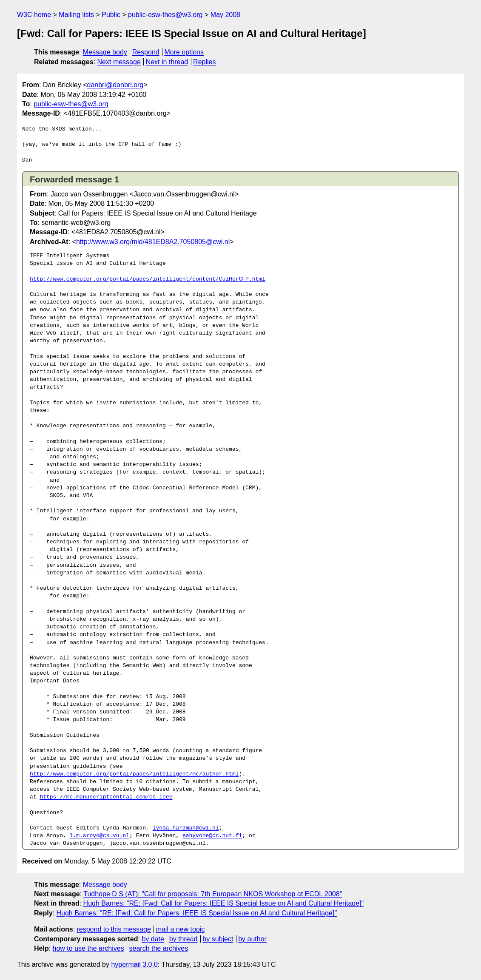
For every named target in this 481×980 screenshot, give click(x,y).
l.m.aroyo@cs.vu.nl (100, 836)
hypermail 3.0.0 (134, 964)
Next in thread (167, 62)
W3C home (34, 15)
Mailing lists (76, 15)
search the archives (159, 948)
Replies (204, 62)
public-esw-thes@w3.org (165, 15)
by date (153, 939)
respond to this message (114, 929)
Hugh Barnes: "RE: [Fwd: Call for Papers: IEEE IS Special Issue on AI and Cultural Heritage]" (224, 903)
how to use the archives (88, 948)
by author (252, 939)
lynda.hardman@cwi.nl (186, 828)
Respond (146, 52)
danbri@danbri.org (115, 85)
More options (184, 52)
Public (111, 15)
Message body (105, 52)
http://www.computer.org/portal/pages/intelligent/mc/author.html (134, 774)
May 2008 (225, 15)
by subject (218, 939)
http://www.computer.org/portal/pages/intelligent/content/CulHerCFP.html (148, 279)
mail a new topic (181, 929)
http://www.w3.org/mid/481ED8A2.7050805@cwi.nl (153, 242)
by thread (184, 939)
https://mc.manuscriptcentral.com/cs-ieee (106, 797)
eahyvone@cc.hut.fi (212, 836)
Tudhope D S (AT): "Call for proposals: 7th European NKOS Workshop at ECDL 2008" (213, 894)
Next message (119, 62)
